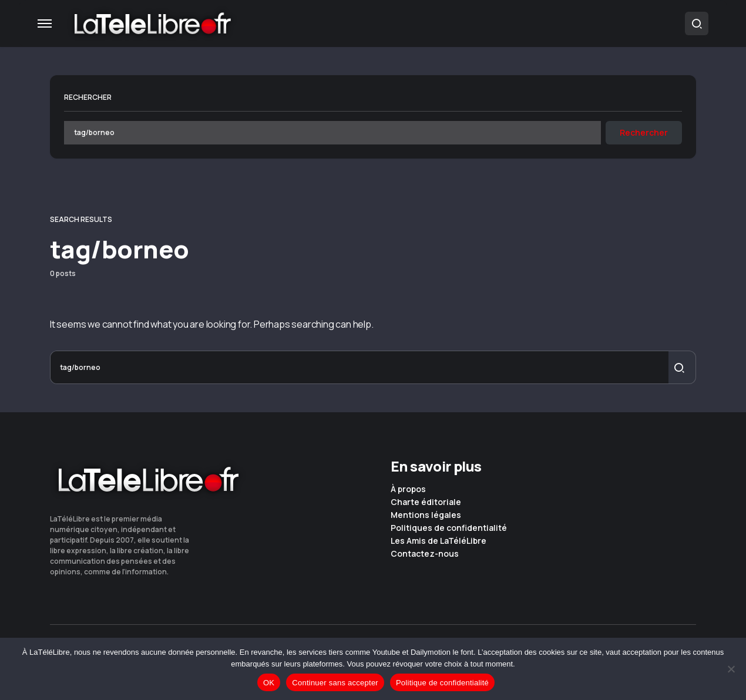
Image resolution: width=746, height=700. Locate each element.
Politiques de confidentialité (449, 528)
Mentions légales (426, 515)
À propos (408, 489)
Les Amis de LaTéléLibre (438, 541)
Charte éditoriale (426, 502)
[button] (45, 23)
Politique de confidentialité (442, 683)
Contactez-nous (425, 554)
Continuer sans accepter (335, 683)
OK (269, 683)
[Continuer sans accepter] (731, 669)
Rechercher (88, 97)
